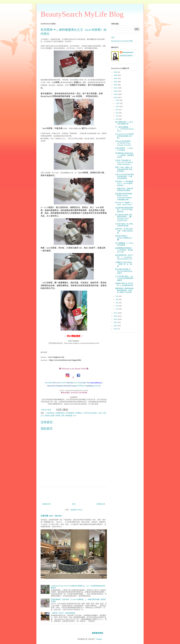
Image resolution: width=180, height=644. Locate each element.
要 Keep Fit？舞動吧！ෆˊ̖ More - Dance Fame (124, 204)
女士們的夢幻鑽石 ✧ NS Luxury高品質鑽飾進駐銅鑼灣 (124, 278)
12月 (118, 100)
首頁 (74, 504)
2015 (116, 319)
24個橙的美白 (60, 413)
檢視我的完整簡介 (126, 56)
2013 (116, 326)
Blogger (99, 639)
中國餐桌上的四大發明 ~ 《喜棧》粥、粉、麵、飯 (124, 264)
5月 (117, 296)
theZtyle (49, 383)
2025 (116, 75)
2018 (116, 97)
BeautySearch (128, 52)
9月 (117, 110)
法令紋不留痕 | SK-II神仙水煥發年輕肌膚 (124, 225)
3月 (117, 303)
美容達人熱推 (50, 416)
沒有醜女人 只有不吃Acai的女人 (87, 413)
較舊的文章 (101, 504)
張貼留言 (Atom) (76, 510)
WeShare (81, 386)
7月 (117, 116)
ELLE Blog (78, 383)
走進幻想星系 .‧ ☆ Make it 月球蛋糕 (124, 149)
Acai (74, 416)
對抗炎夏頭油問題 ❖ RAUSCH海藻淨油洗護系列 (124, 271)
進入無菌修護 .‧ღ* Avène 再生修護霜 (124, 244)
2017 (116, 313)
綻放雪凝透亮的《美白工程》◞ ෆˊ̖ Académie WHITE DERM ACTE (124, 257)
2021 (116, 88)
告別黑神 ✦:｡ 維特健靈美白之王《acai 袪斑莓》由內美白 (124, 183)
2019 (116, 94)
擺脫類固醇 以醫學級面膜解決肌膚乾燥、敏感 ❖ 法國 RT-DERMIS (124, 290)
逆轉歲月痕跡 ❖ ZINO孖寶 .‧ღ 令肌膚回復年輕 (124, 284)
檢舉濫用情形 (97, 633)
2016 (116, 316)
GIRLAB (97, 386)
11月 (118, 103)
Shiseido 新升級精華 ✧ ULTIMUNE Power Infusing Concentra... (124, 143)
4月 (117, 299)
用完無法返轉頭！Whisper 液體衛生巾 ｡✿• (124, 238)
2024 (116, 78)
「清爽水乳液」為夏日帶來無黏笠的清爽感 (124, 190)
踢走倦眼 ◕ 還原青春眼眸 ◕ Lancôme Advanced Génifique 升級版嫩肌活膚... (124, 197)
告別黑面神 (70, 413)
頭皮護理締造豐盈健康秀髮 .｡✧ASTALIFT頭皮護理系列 (124, 210)
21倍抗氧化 (50, 413)
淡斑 (63, 416)
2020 (116, 91)
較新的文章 (47, 504)
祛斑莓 (58, 416)
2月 (117, 306)
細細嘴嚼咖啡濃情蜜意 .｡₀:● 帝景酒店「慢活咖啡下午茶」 (124, 250)
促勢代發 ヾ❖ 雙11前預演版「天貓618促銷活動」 (124, 231)
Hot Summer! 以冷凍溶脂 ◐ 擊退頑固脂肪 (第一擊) (124, 136)
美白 (101, 413)
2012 (116, 329)
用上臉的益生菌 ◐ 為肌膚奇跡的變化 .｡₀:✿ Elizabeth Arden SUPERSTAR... (124, 218)
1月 (117, 309)
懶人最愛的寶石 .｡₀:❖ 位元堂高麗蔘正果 (124, 123)
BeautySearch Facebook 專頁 (122, 41)
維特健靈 (69, 416)
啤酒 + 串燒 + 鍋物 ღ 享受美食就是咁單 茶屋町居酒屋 (124, 169)
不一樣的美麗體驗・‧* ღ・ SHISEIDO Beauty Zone (124, 129)
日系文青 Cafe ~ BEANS (51, 516)
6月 (117, 119)
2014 (116, 322)
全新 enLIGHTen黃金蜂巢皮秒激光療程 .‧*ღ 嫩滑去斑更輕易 (124, 176)
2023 (116, 82)
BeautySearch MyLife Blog (82, 14)
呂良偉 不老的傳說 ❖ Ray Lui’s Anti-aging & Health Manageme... (124, 162)
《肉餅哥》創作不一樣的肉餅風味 (63, 613)
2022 (116, 85)
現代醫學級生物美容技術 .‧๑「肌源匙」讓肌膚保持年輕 (124, 155)
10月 (118, 106)
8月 (117, 113)
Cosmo (63, 383)
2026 (116, 72)
